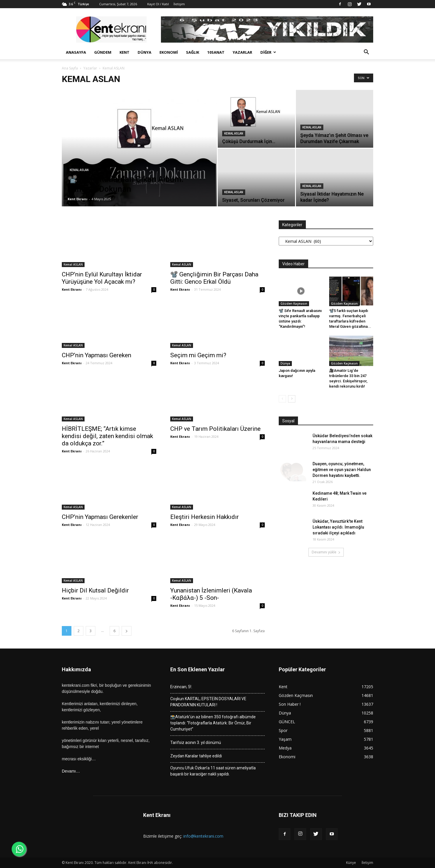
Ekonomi (169, 52)
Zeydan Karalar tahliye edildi (196, 756)
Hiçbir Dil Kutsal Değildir (95, 590)
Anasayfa (76, 52)
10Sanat (216, 52)
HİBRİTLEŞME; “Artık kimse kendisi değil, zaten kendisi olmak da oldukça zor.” (107, 436)
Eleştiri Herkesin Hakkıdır (205, 517)
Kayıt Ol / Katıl (158, 4)
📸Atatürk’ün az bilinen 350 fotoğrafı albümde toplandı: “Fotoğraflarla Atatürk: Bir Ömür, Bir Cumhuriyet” (213, 723)
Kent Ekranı (78, 199)
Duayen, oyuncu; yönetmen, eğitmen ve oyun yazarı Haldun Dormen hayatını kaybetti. (342, 470)
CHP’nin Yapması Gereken (99, 355)
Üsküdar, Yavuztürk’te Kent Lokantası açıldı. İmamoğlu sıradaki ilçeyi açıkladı (338, 527)
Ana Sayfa (70, 68)
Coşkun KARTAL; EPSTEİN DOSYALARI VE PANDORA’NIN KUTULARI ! (208, 702)
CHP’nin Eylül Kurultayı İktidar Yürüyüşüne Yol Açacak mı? (102, 278)
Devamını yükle (326, 552)
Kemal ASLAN (79, 170)
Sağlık (193, 52)
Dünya (144, 52)
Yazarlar (242, 52)
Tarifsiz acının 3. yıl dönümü (196, 742)
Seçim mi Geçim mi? (200, 355)
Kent (124, 52)
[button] (366, 53)
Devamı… (71, 771)
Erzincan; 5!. (181, 687)
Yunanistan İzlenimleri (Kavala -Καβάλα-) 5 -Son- (211, 594)
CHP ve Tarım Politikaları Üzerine (216, 429)
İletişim (179, 4)
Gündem (103, 52)
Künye (351, 863)
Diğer (268, 52)
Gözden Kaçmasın (294, 304)
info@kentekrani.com (203, 836)
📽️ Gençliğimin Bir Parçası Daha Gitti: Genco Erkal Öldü (214, 278)
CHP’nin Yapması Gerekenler (101, 517)
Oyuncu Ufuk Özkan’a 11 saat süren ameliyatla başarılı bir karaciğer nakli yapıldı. (213, 771)
